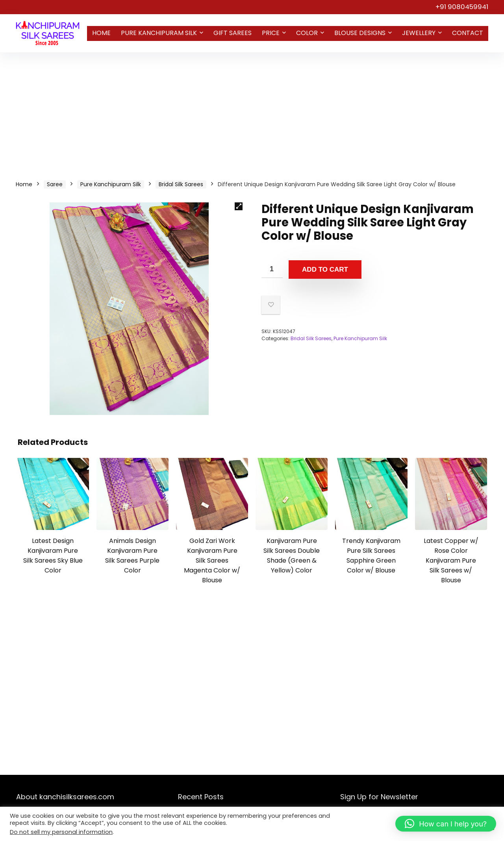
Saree (55, 184)
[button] (239, 206)
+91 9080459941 (462, 7)
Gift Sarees (233, 33)
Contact (468, 33)
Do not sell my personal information (61, 832)
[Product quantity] (272, 269)
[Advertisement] (252, 111)
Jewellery (419, 33)
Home (101, 33)
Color (307, 33)
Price (271, 33)
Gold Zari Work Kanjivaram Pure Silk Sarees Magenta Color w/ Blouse (212, 560)
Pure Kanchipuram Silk (159, 33)
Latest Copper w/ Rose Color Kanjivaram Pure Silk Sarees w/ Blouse (451, 560)
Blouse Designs (360, 33)
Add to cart (325, 270)
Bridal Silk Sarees (181, 184)
